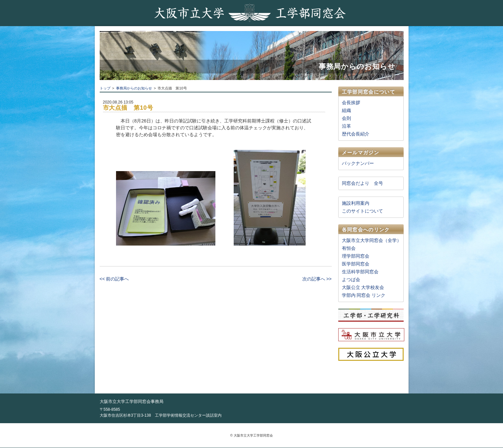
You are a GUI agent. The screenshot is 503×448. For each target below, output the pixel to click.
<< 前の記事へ (114, 279)
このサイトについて (362, 211)
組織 (346, 110)
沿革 (346, 126)
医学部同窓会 (356, 264)
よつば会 (351, 280)
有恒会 (349, 248)
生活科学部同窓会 (360, 272)
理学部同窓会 (356, 256)
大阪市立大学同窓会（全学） (372, 240)
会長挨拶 (351, 103)
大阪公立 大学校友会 (363, 287)
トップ (105, 88)
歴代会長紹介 (356, 134)
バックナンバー (358, 163)
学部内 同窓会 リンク (364, 295)
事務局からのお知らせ (134, 88)
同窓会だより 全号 (362, 183)
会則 (346, 118)
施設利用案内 (356, 203)
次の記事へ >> (317, 279)
